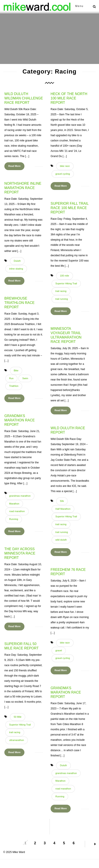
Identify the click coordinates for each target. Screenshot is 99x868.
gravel (59, 650)
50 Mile (18, 717)
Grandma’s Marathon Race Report (20, 420)
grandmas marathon (20, 496)
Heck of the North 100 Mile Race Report (69, 98)
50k (62, 501)
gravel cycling (63, 174)
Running (14, 519)
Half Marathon (63, 509)
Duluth (17, 261)
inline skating (16, 269)
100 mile (65, 276)
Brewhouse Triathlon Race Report (19, 303)
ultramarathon (17, 740)
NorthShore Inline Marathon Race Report (23, 188)
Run (11, 378)
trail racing (61, 291)
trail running (62, 299)
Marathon (14, 504)
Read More (14, 166)
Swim (25, 378)
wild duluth (61, 540)
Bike (16, 370)
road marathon (17, 511)
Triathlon (14, 386)
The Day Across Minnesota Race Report (20, 553)
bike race (65, 166)
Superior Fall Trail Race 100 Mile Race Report (70, 208)
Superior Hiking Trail (66, 283)
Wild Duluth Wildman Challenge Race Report (24, 98)
